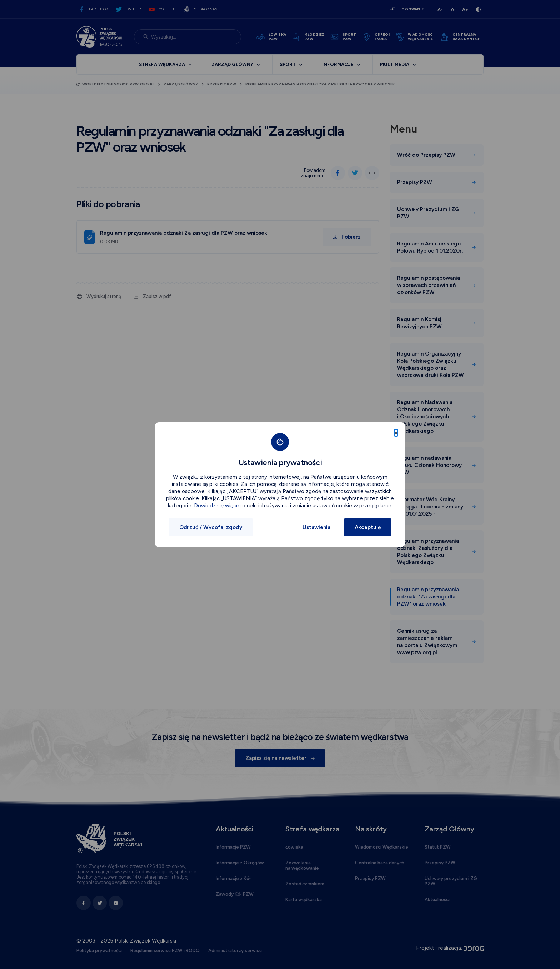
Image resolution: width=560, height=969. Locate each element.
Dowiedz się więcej (217, 506)
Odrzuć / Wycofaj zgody (211, 527)
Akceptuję (368, 527)
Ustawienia (316, 527)
